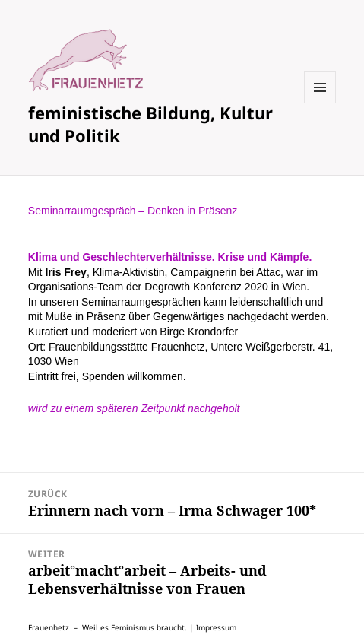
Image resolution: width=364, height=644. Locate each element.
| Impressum (213, 627)
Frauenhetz (49, 627)
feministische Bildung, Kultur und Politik (150, 124)
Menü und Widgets (320, 103)
